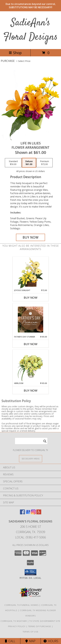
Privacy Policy (17, 626)
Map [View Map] (30, 641)
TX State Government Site (45, 621)
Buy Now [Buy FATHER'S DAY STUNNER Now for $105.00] (31, 344)
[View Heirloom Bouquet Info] (30, 366)
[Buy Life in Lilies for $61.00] (30, 237)
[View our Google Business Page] (28, 513)
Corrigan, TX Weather (14, 621)
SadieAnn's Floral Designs (30, 30)
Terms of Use (31, 632)
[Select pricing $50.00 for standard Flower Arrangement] (13, 163)
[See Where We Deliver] (31, 459)
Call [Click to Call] (10, 641)
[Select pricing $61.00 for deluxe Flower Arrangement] (29, 163)
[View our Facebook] (22, 513)
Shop (15, 53)
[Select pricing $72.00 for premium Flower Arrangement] (44, 163)
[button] (30, 572)
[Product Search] (31, 441)
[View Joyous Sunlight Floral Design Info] (30, 273)
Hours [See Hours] (51, 641)
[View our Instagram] (33, 513)
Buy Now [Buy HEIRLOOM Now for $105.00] (31, 390)
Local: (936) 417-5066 (31, 537)
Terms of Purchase (40, 626)
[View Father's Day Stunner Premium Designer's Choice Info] (30, 319)
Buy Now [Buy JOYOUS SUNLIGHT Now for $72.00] (31, 298)
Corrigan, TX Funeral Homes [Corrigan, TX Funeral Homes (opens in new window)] (22, 605)
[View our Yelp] (39, 513)
